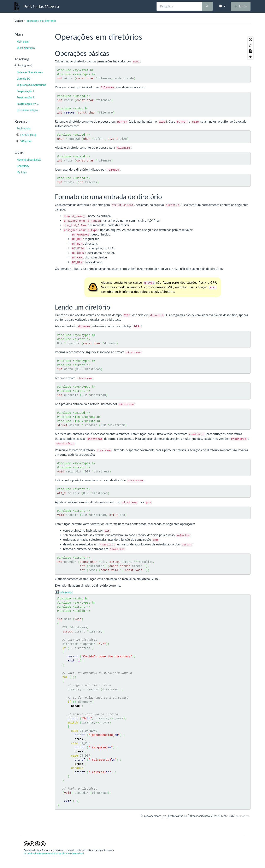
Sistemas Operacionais (30, 72)
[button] (222, 6)
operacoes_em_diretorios (42, 21)
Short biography (26, 48)
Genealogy (23, 166)
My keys (22, 172)
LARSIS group (28, 135)
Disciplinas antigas (27, 110)
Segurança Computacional (32, 85)
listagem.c (66, 592)
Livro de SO (23, 79)
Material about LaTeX (29, 160)
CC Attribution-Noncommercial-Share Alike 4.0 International (54, 853)
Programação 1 (25, 91)
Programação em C (28, 104)
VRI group (26, 141)
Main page (23, 42)
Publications (24, 128)
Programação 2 (25, 97)
